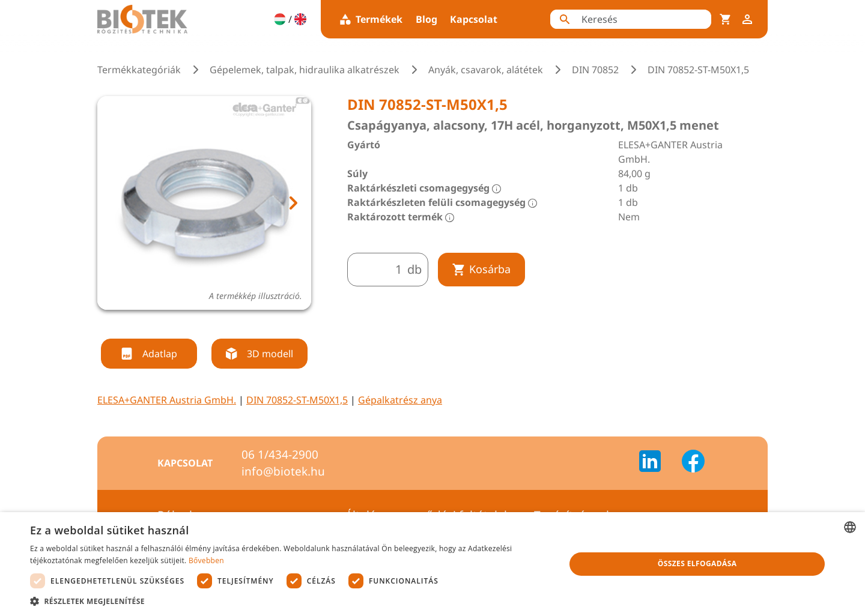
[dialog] (432, 564)
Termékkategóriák (139, 70)
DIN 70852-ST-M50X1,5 (297, 400)
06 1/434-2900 (280, 454)
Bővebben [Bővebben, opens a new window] (206, 560)
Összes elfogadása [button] (697, 563)
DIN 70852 (595, 70)
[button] (290, 601)
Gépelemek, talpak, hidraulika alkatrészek (305, 70)
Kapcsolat (474, 19)
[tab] (193, 324)
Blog (426, 19)
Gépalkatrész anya (400, 400)
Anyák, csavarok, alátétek (486, 70)
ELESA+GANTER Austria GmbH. (167, 400)
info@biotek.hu (283, 471)
